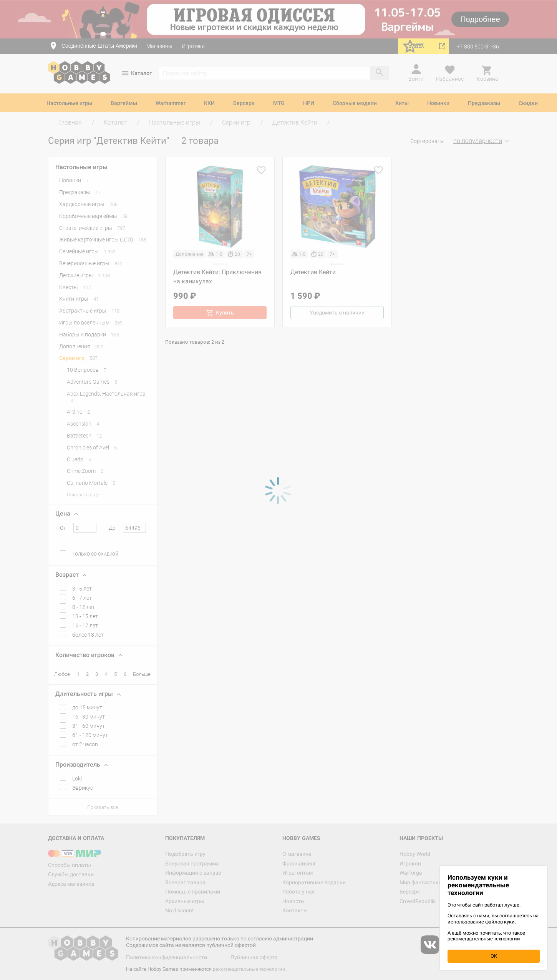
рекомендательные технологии (484, 939)
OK (494, 956)
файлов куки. (501, 922)
